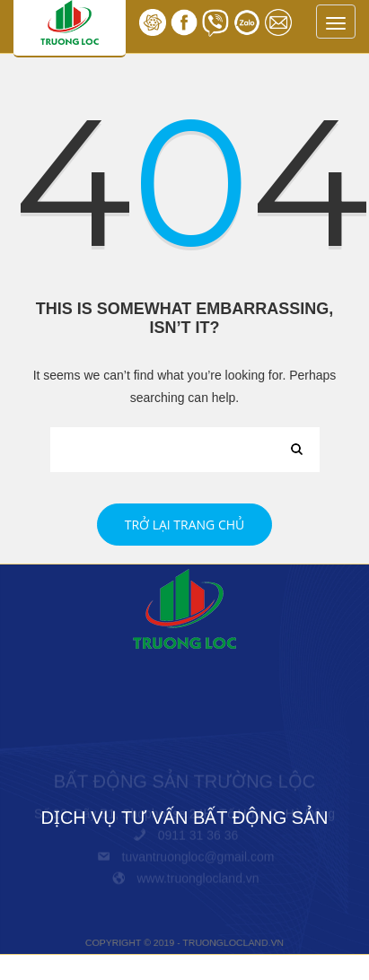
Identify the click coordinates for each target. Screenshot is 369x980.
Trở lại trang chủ (185, 525)
